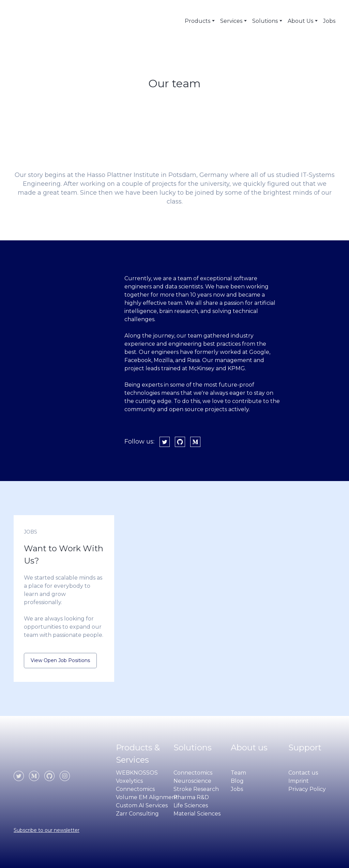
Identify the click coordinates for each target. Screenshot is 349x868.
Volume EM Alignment (147, 797)
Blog (237, 781)
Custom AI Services (142, 805)
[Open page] (43, 754)
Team (238, 773)
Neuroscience (192, 781)
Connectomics (135, 789)
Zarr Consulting (137, 814)
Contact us (303, 773)
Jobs (329, 21)
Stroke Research (196, 789)
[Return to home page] (41, 21)
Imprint (299, 781)
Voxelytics (129, 781)
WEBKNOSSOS (137, 773)
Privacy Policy (307, 789)
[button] (165, 442)
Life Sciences (191, 805)
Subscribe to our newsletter (47, 830)
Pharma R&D (191, 797)
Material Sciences (197, 814)
